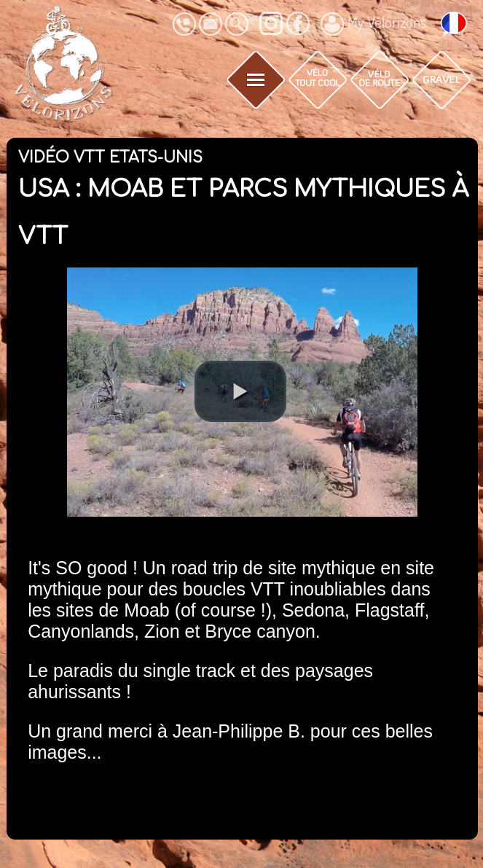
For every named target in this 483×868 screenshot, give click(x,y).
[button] (240, 391)
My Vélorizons (373, 24)
